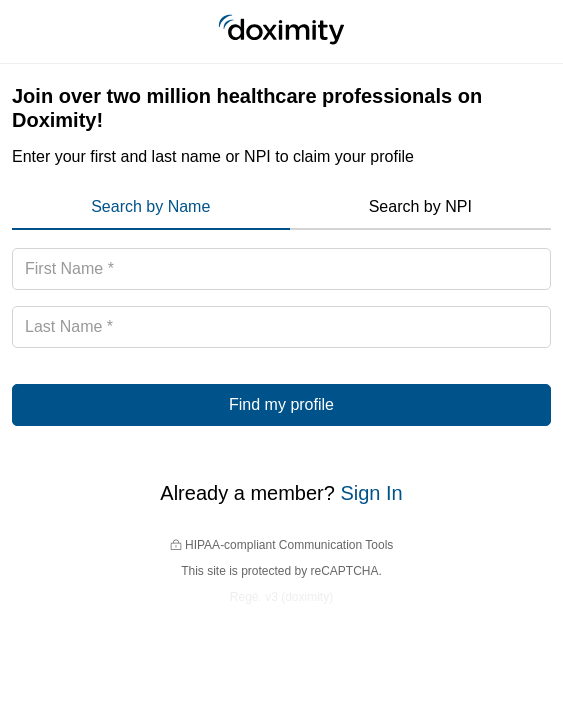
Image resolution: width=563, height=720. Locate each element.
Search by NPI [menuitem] (420, 206)
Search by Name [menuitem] (150, 206)
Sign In (371, 493)
